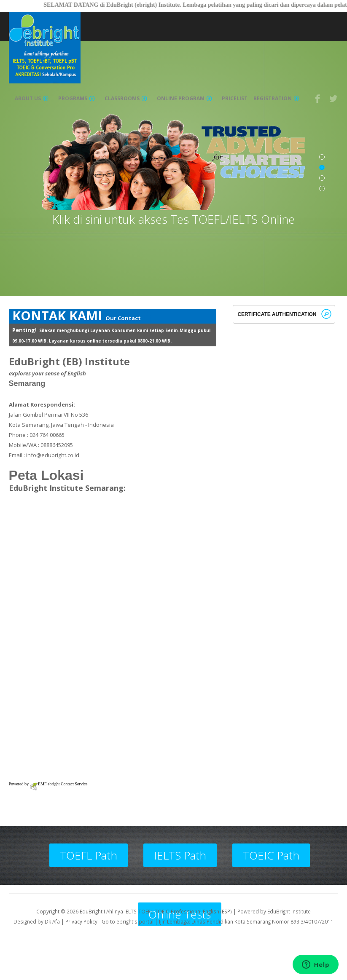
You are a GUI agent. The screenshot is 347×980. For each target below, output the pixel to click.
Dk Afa (52, 921)
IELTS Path (180, 855)
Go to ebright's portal (128, 921)
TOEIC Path (271, 855)
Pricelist (235, 99)
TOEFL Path (89, 855)
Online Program (184, 99)
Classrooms (126, 99)
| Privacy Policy (79, 921)
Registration (276, 99)
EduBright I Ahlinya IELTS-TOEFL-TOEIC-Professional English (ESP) (156, 911)
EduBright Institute (289, 911)
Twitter (334, 99)
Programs (77, 99)
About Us (32, 99)
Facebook (318, 99)
